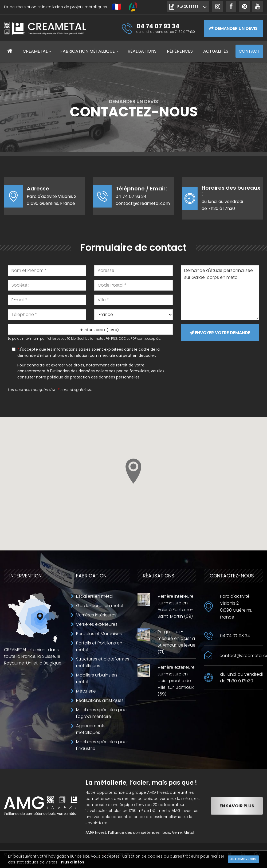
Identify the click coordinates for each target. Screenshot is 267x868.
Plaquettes (188, 7)
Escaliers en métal (95, 596)
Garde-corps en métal (100, 606)
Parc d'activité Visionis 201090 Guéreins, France (236, 607)
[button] (133, 471)
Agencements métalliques (91, 729)
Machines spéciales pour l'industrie (102, 745)
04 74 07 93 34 (131, 196)
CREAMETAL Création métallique (45, 29)
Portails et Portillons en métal (99, 646)
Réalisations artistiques (100, 700)
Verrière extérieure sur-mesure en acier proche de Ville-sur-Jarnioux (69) (176, 681)
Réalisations (142, 51)
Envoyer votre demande (220, 333)
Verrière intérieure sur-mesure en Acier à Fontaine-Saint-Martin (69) (176, 606)
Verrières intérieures (96, 615)
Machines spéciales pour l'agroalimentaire (102, 713)
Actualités (216, 51)
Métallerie (86, 691)
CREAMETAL (35, 51)
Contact (249, 51)
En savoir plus (237, 806)
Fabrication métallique (88, 51)
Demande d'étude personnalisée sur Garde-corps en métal (220, 293)
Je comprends (243, 859)
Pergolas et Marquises (99, 634)
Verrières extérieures (97, 624)
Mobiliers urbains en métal (97, 678)
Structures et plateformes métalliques (103, 662)
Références (180, 51)
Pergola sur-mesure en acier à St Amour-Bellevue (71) (176, 642)
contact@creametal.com (143, 203)
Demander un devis (233, 28)
